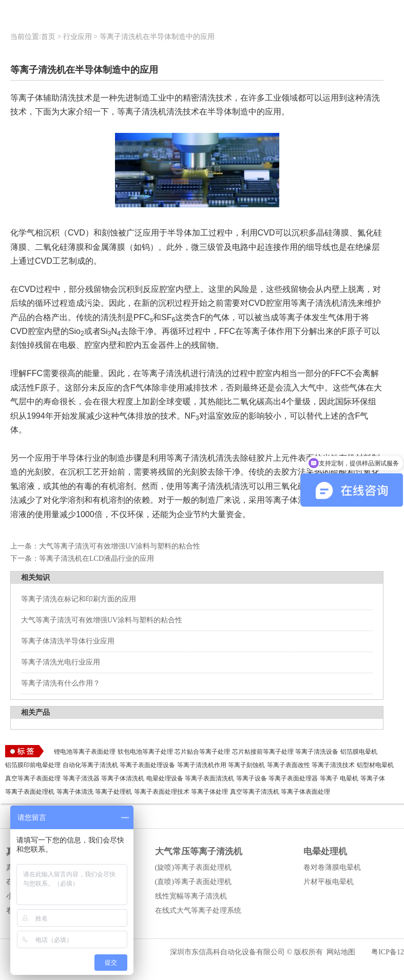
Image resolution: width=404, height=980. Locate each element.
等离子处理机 (113, 792)
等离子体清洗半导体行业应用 (68, 641)
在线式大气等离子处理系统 (198, 910)
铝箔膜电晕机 (359, 752)
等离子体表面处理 (305, 792)
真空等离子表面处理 (33, 778)
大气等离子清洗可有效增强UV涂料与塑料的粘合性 (120, 546)
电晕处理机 (325, 851)
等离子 (329, 778)
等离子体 (373, 778)
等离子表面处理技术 (162, 792)
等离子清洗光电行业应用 (61, 662)
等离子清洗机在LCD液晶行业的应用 (97, 558)
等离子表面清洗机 (209, 778)
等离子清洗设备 (317, 752)
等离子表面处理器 (293, 778)
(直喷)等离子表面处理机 (193, 882)
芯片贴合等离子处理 (202, 752)
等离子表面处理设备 (147, 765)
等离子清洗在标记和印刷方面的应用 (79, 599)
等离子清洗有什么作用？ (61, 683)
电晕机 (349, 778)
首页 (48, 37)
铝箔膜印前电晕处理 (33, 765)
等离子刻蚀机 (246, 765)
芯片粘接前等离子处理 (263, 752)
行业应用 (78, 37)
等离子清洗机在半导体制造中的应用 (157, 37)
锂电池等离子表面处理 (85, 752)
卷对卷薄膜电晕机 (332, 867)
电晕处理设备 (165, 778)
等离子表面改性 (288, 765)
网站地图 (341, 952)
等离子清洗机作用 (202, 765)
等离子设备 (252, 778)
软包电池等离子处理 (145, 752)
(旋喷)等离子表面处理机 (193, 867)
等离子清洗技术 (333, 765)
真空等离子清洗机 (255, 792)
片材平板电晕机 (329, 882)
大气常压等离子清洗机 (199, 851)
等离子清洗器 (81, 778)
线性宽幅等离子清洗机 (191, 896)
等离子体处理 (209, 792)
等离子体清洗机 (123, 778)
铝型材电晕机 (375, 765)
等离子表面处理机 (30, 792)
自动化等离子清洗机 (90, 765)
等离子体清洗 (75, 792)
